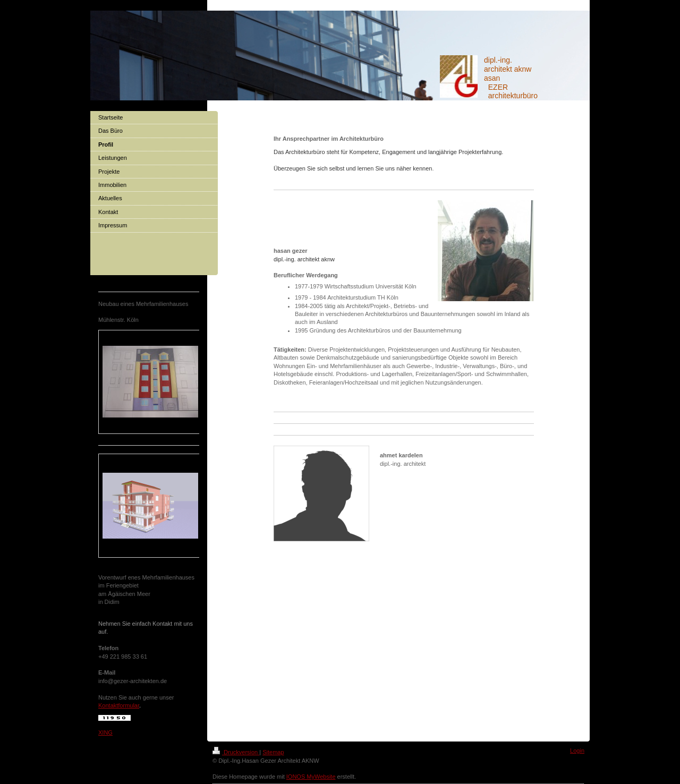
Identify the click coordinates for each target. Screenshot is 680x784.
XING (105, 732)
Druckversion (236, 752)
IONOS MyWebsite (311, 777)
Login (577, 751)
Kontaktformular (119, 705)
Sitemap (273, 752)
